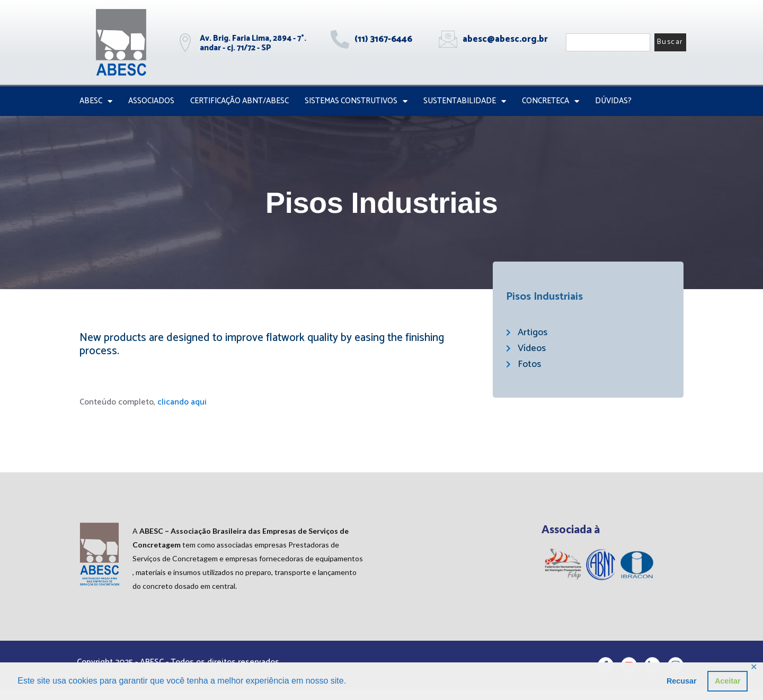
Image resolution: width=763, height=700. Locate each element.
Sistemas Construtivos (356, 101)
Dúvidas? (613, 101)
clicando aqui (182, 402)
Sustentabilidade (465, 101)
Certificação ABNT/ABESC (239, 101)
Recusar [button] (682, 681)
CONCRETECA (551, 101)
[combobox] (608, 42)
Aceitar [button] (728, 681)
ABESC (96, 101)
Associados (151, 101)
